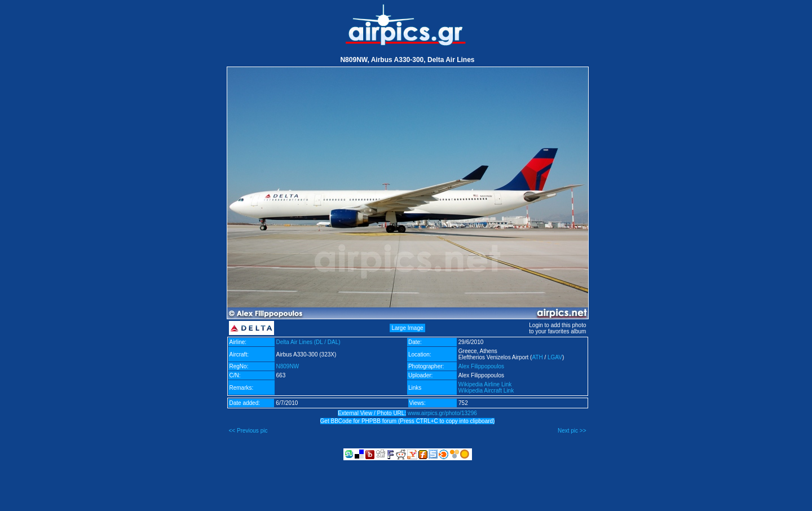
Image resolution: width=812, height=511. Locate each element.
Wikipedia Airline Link (485, 384)
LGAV (555, 357)
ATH (537, 357)
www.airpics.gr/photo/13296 (442, 413)
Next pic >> (572, 431)
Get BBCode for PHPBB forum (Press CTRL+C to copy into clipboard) (408, 421)
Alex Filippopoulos (481, 366)
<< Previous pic (248, 431)
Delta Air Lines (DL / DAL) (308, 342)
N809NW (288, 366)
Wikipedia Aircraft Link (486, 391)
